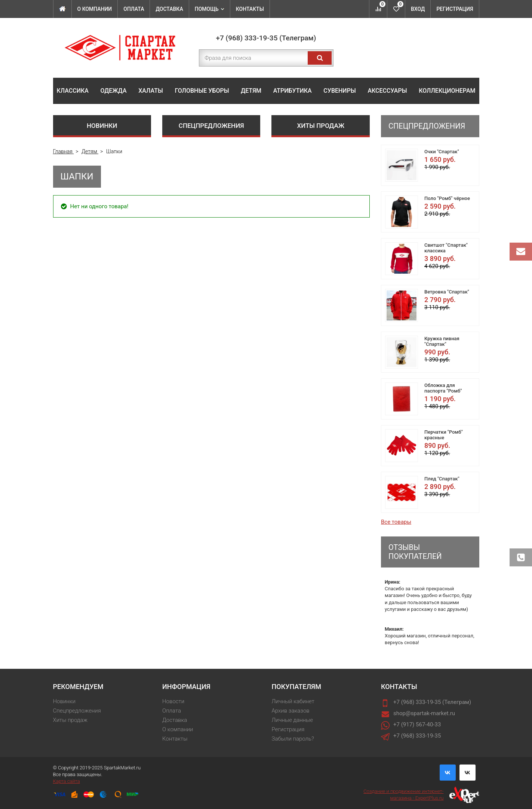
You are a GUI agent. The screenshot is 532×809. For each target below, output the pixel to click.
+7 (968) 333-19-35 (417, 736)
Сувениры (339, 91)
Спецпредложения (211, 126)
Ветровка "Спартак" (447, 292)
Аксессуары (387, 91)
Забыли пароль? (293, 739)
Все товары (396, 522)
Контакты (250, 9)
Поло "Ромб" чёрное (447, 198)
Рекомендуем (78, 687)
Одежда (114, 91)
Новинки (102, 126)
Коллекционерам (447, 91)
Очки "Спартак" (442, 152)
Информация (186, 687)
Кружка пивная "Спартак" (442, 341)
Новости (173, 701)
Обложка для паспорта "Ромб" (443, 388)
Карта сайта (67, 781)
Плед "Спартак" (442, 479)
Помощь (210, 9)
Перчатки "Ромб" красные (444, 435)
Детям (251, 91)
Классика (73, 91)
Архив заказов (291, 711)
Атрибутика (293, 91)
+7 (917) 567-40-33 (417, 725)
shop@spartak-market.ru (424, 713)
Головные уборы (202, 91)
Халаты (151, 91)
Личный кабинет (293, 701)
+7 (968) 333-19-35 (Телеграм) (266, 38)
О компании (95, 9)
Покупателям (296, 687)
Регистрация (455, 9)
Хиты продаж (321, 126)
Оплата (134, 9)
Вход (418, 9)
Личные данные (293, 720)
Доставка (169, 9)
